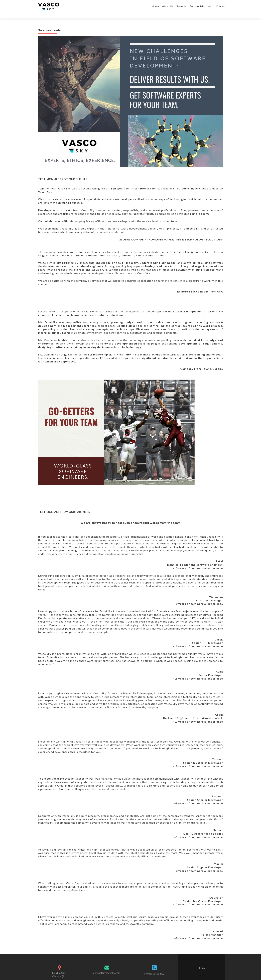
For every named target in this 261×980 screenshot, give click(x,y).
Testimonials (197, 6)
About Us (168, 6)
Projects (181, 6)
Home (155, 6)
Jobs (210, 6)
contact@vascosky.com (107, 967)
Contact (221, 6)
